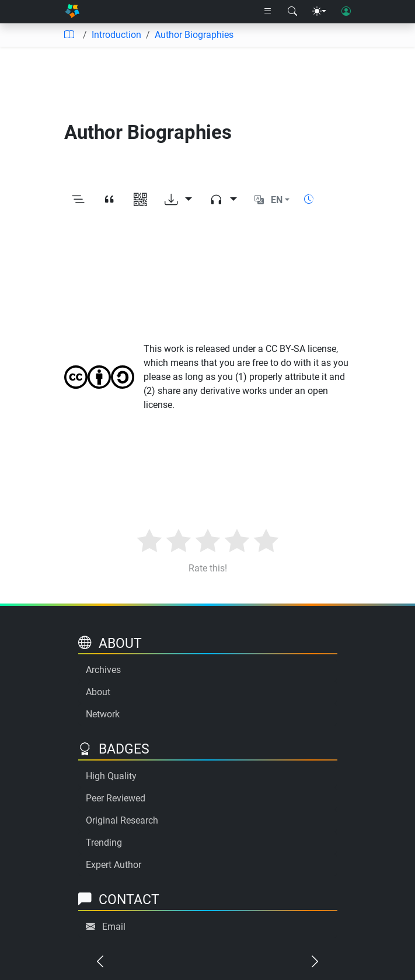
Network (103, 714)
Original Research (122, 820)
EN (277, 200)
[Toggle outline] (79, 200)
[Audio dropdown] (223, 200)
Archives (103, 670)
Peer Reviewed (116, 798)
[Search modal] (292, 12)
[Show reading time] (309, 199)
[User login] (346, 12)
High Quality (111, 776)
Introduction (116, 35)
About (98, 692)
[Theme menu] (319, 12)
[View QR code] (140, 200)
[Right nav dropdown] (268, 12)
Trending (104, 843)
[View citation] (109, 200)
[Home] (72, 12)
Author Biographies (194, 35)
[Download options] (178, 200)
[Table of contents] (69, 35)
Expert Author (114, 865)
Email (114, 927)
